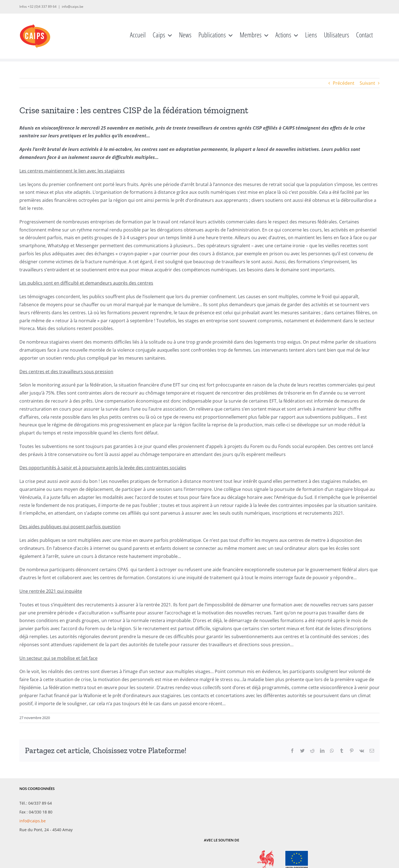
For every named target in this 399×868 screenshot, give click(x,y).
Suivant (367, 83)
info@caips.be (73, 7)
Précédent (344, 83)
